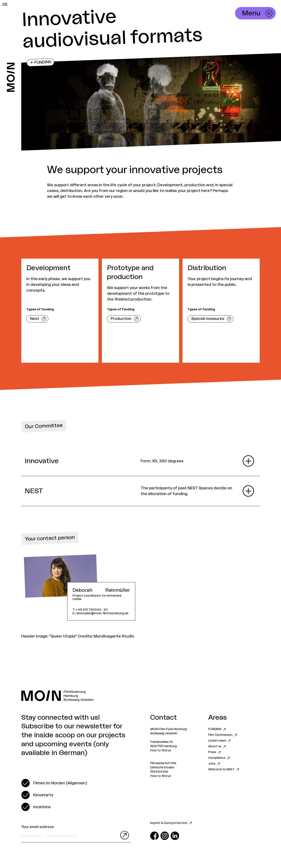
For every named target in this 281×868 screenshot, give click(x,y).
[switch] (54, 783)
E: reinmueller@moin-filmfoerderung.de (100, 614)
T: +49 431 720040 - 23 (90, 610)
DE (5, 4)
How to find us (161, 751)
